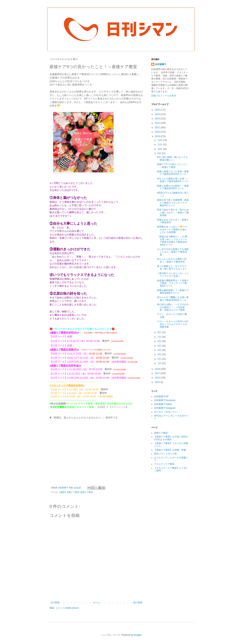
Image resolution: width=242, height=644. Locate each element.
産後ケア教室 (87, 492)
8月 (160, 332)
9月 (160, 153)
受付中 (106, 341)
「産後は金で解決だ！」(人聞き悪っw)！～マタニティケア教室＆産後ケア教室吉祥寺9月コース (172, 241)
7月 (160, 337)
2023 (158, 119)
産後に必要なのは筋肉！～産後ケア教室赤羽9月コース (173, 187)
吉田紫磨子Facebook (165, 400)
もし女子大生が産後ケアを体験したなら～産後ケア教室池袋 (173, 252)
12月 (160, 140)
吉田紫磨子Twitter (163, 404)
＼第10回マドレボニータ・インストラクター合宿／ (173, 275)
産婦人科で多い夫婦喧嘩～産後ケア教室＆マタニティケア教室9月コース (173, 203)
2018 (158, 369)
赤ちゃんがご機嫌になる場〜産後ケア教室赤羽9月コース (173, 299)
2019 (158, 136)
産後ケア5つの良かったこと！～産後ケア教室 (172, 166)
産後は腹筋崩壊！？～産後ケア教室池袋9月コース (173, 292)
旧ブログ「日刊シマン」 (167, 412)
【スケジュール (117, 407)
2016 (158, 378)
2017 (158, 373)
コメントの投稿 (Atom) (67, 608)
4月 (160, 350)
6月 (160, 341)
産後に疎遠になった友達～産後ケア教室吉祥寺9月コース (173, 173)
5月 (160, 346)
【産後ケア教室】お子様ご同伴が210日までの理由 (171, 438)
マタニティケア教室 (164, 464)
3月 (160, 354)
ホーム (96, 603)
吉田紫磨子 (161, 64)
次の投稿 (55, 603)
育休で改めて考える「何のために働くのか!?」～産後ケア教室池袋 (173, 212)
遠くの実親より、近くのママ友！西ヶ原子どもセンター (172, 267)
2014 (158, 382)
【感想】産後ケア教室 (69, 492)
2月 (160, 359)
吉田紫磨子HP (161, 397)
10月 (160, 149)
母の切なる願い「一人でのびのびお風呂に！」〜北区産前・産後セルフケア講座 (173, 307)
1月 (160, 363)
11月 (160, 144)
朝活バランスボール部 (165, 454)
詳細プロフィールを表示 (164, 96)
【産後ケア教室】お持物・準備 (170, 450)
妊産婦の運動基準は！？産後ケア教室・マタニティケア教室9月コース (173, 283)
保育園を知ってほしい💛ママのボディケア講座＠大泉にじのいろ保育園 (172, 229)
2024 (158, 114)
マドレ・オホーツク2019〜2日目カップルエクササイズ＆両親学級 (173, 324)
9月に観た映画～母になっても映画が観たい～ (172, 158)
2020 (158, 132)
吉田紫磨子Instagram (165, 408)
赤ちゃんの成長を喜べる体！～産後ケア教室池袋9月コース (173, 180)
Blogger (138, 635)
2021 (158, 128)
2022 (158, 123)
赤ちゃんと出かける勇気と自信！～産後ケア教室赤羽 (172, 260)
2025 (158, 110)
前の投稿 (138, 603)
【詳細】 (101, 407)
